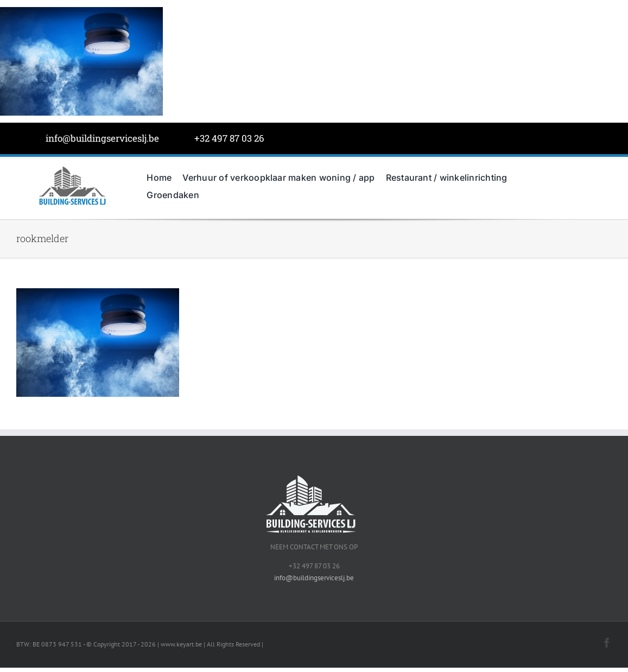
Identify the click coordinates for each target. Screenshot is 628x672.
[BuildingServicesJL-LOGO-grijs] (72, 169)
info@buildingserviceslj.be (102, 138)
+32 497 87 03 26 (229, 138)
